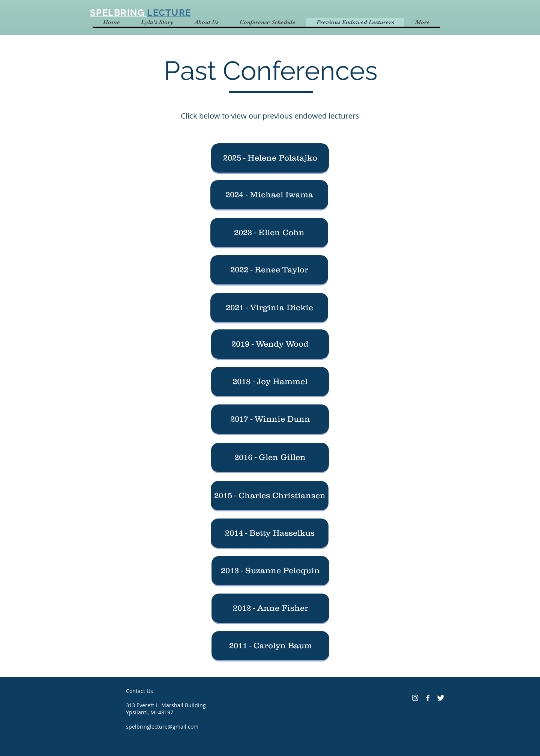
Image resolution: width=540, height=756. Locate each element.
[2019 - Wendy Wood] (270, 344)
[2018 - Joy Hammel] (270, 382)
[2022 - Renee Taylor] (269, 270)
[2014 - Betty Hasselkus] (270, 533)
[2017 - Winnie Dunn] (270, 419)
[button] (270, 158)
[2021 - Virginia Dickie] (269, 308)
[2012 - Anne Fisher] (270, 608)
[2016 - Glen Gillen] (270, 457)
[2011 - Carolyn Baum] (270, 646)
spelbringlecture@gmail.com (162, 727)
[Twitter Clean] (441, 698)
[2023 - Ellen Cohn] (269, 233)
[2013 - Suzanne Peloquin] (270, 571)
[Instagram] (415, 698)
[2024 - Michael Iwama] (269, 195)
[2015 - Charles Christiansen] (270, 496)
